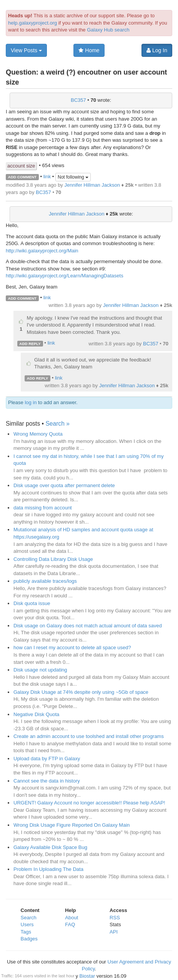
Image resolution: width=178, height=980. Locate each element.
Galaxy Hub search (108, 30)
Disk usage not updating (40, 670)
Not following (73, 177)
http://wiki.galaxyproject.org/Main (42, 251)
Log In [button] (157, 50)
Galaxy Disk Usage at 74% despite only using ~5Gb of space (81, 692)
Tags (26, 932)
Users (27, 924)
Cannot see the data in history (47, 781)
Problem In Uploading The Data (48, 869)
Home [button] (89, 50)
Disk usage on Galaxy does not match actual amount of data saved (88, 626)
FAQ (70, 924)
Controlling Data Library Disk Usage (53, 559)
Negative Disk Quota (36, 714)
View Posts (26, 50)
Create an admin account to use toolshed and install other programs (89, 736)
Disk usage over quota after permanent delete (64, 485)
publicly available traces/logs (45, 581)
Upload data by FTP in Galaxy (47, 759)
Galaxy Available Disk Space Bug (50, 847)
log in (31, 402)
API (114, 932)
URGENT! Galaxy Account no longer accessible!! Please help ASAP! (89, 803)
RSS (115, 918)
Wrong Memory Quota (38, 434)
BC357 (78, 100)
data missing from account (43, 508)
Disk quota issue (32, 603)
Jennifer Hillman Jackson (92, 185)
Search (29, 918)
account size (21, 166)
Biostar (87, 976)
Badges (29, 939)
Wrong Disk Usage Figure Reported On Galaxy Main (72, 825)
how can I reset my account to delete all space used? (72, 648)
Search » (57, 424)
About (72, 918)
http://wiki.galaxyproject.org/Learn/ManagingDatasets (65, 276)
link (47, 177)
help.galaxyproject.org (32, 23)
